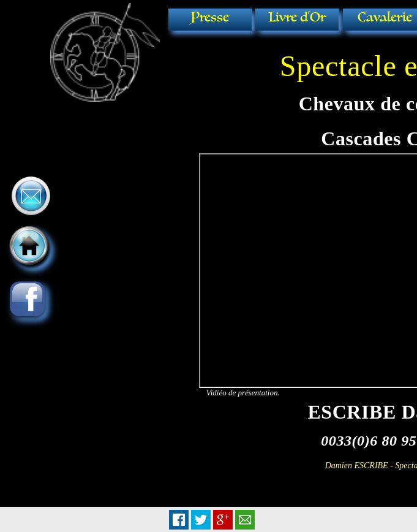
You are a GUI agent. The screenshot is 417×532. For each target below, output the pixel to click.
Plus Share (223, 520)
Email (245, 520)
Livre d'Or (297, 17)
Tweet (201, 520)
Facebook (179, 520)
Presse (210, 17)
